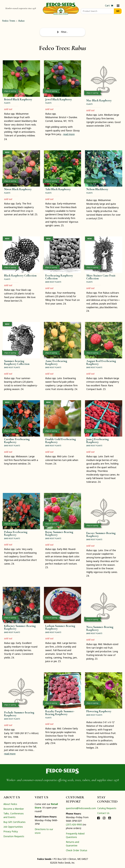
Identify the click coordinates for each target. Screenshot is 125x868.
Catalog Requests (107, 808)
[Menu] (118, 6)
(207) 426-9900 (74, 824)
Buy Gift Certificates (14, 822)
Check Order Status (77, 850)
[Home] (61, 8)
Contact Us (103, 813)
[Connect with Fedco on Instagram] (104, 818)
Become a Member (14, 809)
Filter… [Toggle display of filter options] (62, 32)
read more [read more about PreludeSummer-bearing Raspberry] (10, 754)
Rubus (21, 21)
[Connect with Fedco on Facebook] (99, 818)
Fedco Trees (9, 21)
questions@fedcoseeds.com (81, 808)
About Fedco (10, 804)
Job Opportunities (13, 827)
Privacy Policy (11, 831)
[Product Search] (97, 11)
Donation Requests (14, 836)
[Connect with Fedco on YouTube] (110, 818)
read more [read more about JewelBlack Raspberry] (69, 134)
